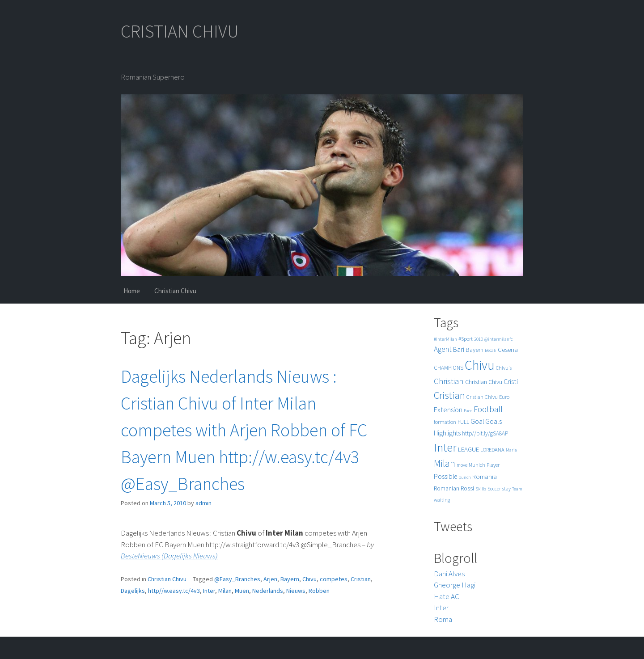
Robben (319, 591)
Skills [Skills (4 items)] (481, 489)
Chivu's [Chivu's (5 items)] (504, 368)
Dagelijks (133, 591)
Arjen (270, 579)
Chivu (309, 579)
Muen (242, 591)
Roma (443, 619)
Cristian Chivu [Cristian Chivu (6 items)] (482, 397)
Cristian (361, 579)
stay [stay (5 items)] (506, 489)
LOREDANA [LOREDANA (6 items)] (492, 450)
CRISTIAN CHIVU (180, 31)
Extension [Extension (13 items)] (448, 410)
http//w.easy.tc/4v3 (174, 591)
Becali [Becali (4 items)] (491, 350)
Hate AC (447, 596)
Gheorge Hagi (455, 585)
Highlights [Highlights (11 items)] (447, 433)
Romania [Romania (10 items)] (485, 476)
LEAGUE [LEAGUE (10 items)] (468, 449)
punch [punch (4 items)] (465, 477)
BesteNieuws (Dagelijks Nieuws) (169, 556)
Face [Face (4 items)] (468, 411)
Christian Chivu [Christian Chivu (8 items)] (484, 382)
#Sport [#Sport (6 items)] (466, 339)
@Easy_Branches (237, 579)
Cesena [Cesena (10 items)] (508, 349)
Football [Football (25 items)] (488, 409)
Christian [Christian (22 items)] (449, 381)
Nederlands (268, 591)
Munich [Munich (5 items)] (477, 465)
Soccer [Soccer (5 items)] (494, 489)
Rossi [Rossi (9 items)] (467, 488)
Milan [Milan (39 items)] (445, 463)
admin (203, 503)
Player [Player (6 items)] (493, 465)
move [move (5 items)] (462, 465)
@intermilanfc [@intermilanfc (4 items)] (498, 339)
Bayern (290, 579)
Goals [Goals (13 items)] (494, 421)
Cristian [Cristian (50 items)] (449, 395)
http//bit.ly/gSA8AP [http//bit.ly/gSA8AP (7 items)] (485, 433)
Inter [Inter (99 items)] (445, 447)
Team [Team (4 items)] (517, 489)
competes (334, 579)
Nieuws (296, 591)
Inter (209, 591)
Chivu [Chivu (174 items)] (480, 365)
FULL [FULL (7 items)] (463, 422)
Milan (225, 591)
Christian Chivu (175, 291)
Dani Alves (449, 574)
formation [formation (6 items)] (445, 422)
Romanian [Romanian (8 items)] (447, 488)
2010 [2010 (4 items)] (479, 339)
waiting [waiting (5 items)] (442, 500)
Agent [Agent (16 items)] (443, 349)
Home (132, 291)
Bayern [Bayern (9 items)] (475, 350)
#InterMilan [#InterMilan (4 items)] (445, 339)
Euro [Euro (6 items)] (504, 397)
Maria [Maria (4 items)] (511, 450)
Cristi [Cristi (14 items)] (511, 381)
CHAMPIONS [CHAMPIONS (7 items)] (449, 368)
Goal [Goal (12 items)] (477, 421)
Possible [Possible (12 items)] (445, 476)
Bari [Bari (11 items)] (459, 349)
